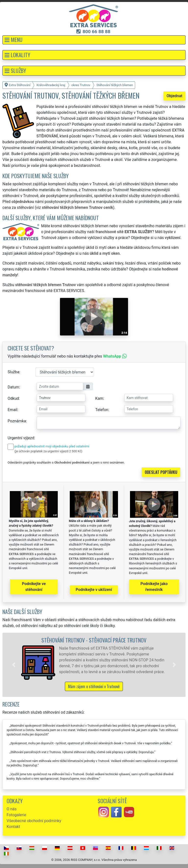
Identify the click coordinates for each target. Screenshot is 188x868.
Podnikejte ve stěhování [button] (34, 587)
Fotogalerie (16, 815)
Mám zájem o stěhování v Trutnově (94, 686)
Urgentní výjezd (21, 438)
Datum (13, 387)
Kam (99, 398)
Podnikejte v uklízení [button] (94, 590)
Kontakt (13, 827)
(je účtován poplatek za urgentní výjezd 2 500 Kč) (48, 451)
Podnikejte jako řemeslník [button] (154, 587)
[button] (94, 40)
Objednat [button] (174, 96)
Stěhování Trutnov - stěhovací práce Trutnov (94, 640)
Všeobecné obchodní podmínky (34, 821)
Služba (13, 372)
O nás (12, 809)
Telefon (102, 410)
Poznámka (17, 421)
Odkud (13, 398)
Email (12, 410)
